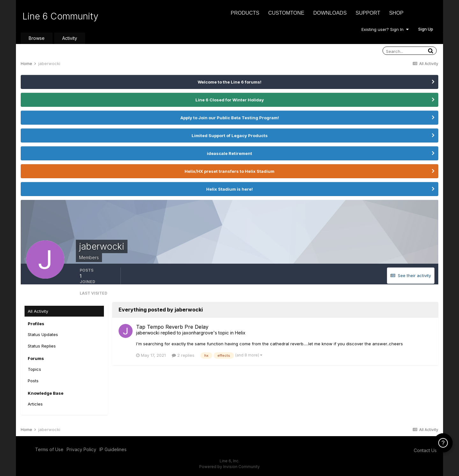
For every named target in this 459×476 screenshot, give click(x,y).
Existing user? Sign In (385, 29)
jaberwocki (148, 333)
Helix (240, 333)
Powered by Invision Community (229, 467)
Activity (70, 38)
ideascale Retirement (229, 153)
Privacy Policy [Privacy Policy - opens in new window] (81, 449)
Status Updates (43, 334)
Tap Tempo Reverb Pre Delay (172, 327)
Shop (396, 13)
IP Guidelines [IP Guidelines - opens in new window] (113, 449)
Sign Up (426, 29)
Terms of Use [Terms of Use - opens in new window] (49, 449)
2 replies (183, 355)
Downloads (330, 13)
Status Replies (42, 346)
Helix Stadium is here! (229, 189)
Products (245, 13)
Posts (33, 381)
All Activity (38, 311)
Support (368, 13)
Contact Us (425, 450)
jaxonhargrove (198, 333)
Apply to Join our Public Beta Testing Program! (230, 118)
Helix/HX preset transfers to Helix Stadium (229, 171)
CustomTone (286, 13)
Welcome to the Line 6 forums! (229, 82)
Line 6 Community (60, 16)
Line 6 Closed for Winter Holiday (230, 100)
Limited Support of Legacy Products (230, 135)
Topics (34, 369)
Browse (37, 38)
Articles (35, 404)
